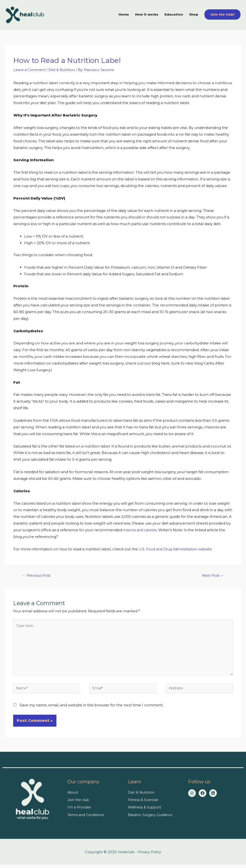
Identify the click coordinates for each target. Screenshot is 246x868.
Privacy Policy (150, 855)
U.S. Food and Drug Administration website (178, 548)
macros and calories (141, 529)
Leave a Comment (30, 69)
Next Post (212, 575)
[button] (222, 14)
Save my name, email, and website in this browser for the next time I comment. (91, 708)
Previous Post (37, 575)
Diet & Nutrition (64, 69)
